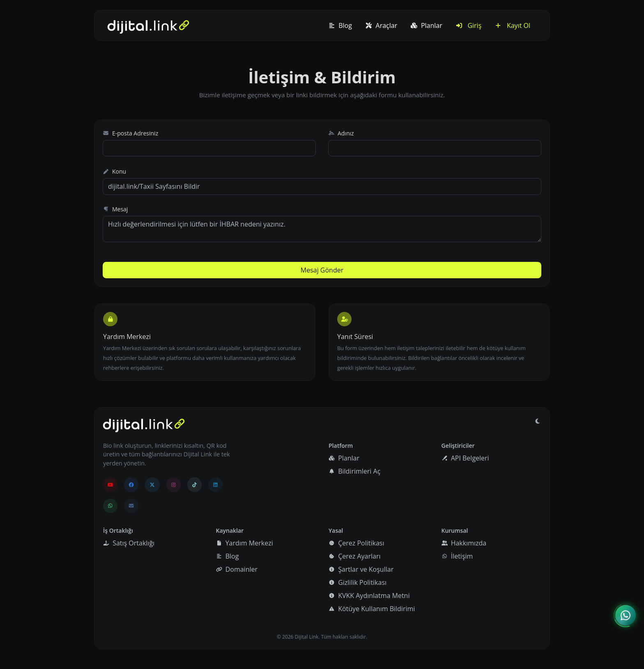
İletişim (457, 556)
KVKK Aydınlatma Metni (369, 596)
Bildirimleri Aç (354, 471)
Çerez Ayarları (354, 556)
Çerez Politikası (356, 543)
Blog (340, 25)
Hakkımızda (464, 543)
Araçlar (381, 25)
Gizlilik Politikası (358, 582)
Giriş (469, 25)
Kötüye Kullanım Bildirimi (372, 609)
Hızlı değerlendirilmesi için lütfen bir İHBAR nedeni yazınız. (322, 229)
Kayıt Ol (512, 25)
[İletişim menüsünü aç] (626, 615)
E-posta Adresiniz (130, 133)
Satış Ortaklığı (129, 543)
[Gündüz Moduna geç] (538, 421)
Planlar (426, 25)
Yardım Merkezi (245, 543)
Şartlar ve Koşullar (361, 569)
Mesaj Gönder (322, 270)
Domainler (237, 569)
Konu (114, 171)
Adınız (341, 133)
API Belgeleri (465, 458)
